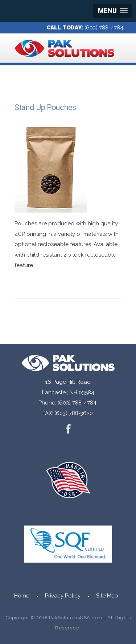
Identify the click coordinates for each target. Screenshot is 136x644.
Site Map (107, 596)
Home (22, 596)
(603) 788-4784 (104, 28)
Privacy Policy (63, 596)
